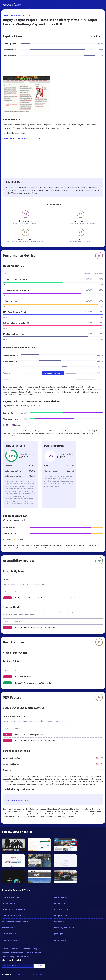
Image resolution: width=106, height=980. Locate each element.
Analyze (39, 966)
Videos (5, 949)
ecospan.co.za (61, 897)
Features (15, 949)
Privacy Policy (8, 957)
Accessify (12, 5)
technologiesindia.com (64, 928)
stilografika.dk (61, 915)
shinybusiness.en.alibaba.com (15, 922)
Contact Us (26, 949)
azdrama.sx (59, 922)
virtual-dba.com (9, 934)
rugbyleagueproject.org (17, 15)
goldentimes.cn (9, 928)
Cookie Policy (23, 957)
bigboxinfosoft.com (11, 897)
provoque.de (60, 934)
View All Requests (53, 373)
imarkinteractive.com (12, 940)
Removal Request (33, 953)
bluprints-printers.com (12, 915)
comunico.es (60, 903)
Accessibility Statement (12, 953)
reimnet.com (60, 940)
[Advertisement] (53, 68)
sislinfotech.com (62, 909)
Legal (37, 949)
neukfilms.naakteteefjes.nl (14, 909)
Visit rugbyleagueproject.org (22, 139)
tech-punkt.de (8, 903)
